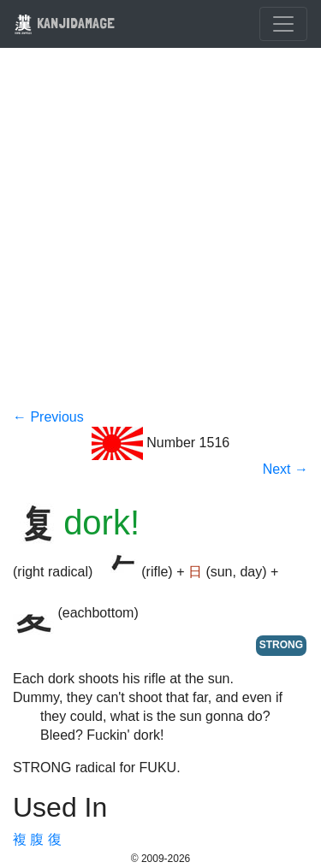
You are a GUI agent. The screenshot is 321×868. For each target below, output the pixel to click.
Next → (285, 469)
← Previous (48, 417)
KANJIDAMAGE (64, 23)
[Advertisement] (160, 239)
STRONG (281, 645)
